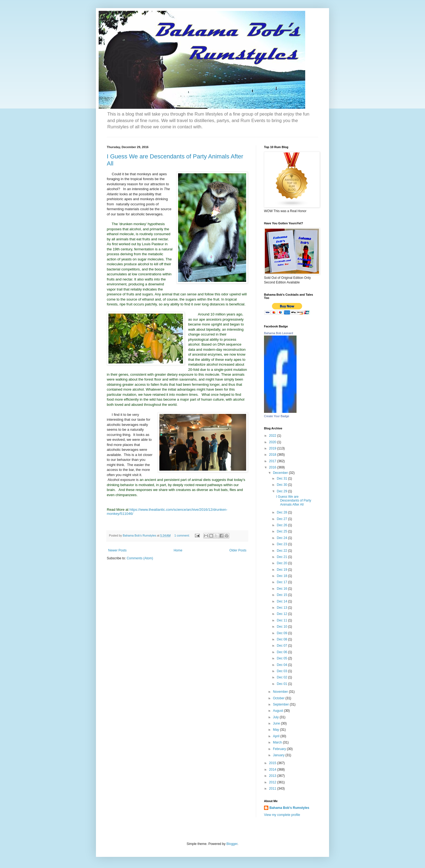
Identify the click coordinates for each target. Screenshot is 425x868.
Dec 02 (282, 677)
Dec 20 (282, 563)
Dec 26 (282, 525)
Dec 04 (282, 665)
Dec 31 (282, 478)
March (278, 742)
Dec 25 (282, 531)
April (277, 736)
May (276, 730)
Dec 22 (282, 551)
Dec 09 (282, 633)
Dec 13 (282, 608)
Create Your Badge (277, 416)
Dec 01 (282, 684)
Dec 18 (282, 576)
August (278, 711)
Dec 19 (282, 570)
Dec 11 (282, 620)
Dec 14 (282, 601)
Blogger (232, 844)
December (281, 473)
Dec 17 (282, 582)
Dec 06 (282, 652)
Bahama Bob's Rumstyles (289, 808)
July (276, 717)
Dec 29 (282, 491)
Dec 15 (282, 595)
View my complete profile (282, 815)
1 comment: (182, 535)
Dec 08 (282, 639)
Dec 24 (282, 538)
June (277, 723)
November (281, 692)
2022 (273, 436)
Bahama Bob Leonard (278, 333)
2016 (273, 467)
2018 (273, 455)
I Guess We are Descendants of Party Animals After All (294, 501)
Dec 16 (282, 589)
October (279, 698)
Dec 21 (282, 557)
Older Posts (238, 550)
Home (178, 550)
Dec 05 (282, 658)
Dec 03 (282, 671)
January (279, 755)
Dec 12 (282, 614)
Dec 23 (282, 544)
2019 (273, 448)
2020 (273, 442)
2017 (273, 461)
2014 (273, 770)
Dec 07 (282, 646)
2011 (273, 789)
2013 (273, 776)
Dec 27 (282, 519)
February (280, 749)
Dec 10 (282, 627)
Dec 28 (282, 512)
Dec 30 (282, 485)
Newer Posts (117, 550)
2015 (273, 763)
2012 (273, 782)
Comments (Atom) (140, 558)
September (281, 704)
